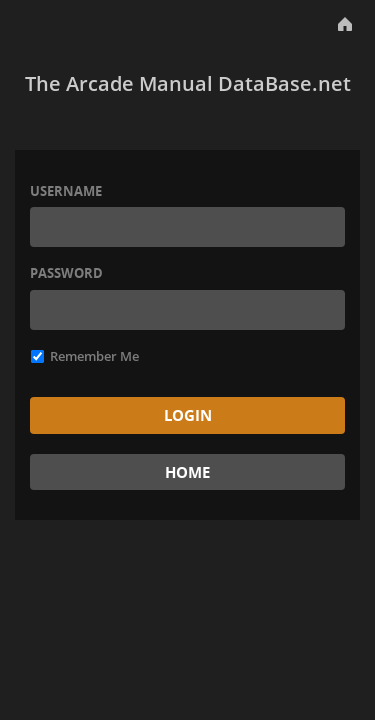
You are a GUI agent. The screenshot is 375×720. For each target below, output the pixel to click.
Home (187, 472)
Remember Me (85, 356)
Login (188, 415)
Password (66, 273)
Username (66, 191)
